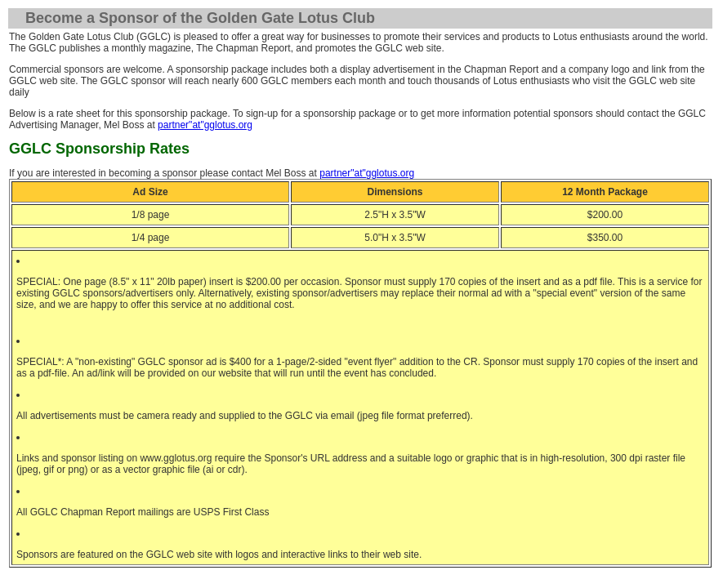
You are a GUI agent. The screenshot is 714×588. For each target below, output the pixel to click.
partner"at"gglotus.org (205, 125)
